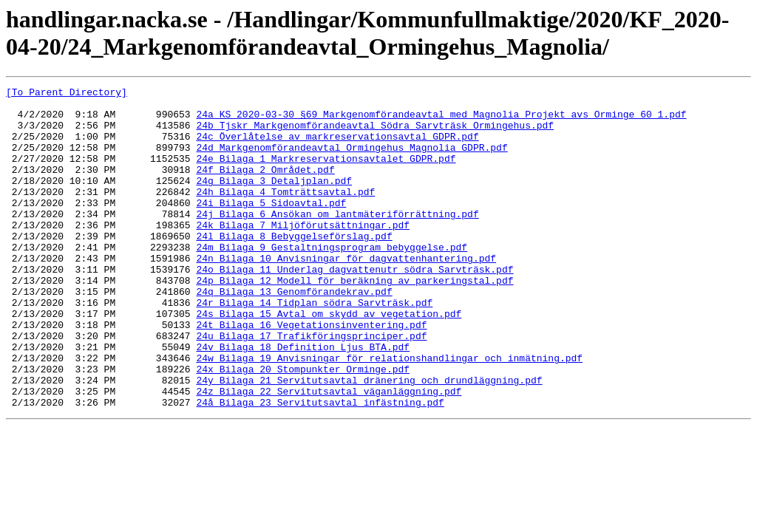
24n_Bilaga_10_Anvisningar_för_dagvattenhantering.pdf (346, 293)
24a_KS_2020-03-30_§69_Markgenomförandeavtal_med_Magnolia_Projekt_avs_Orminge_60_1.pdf (441, 120)
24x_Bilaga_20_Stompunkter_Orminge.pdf (303, 426)
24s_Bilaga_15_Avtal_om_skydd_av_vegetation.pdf (329, 360)
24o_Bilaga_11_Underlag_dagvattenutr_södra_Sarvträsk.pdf (354, 307)
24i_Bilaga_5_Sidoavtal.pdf (271, 227)
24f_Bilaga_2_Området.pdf (265, 187)
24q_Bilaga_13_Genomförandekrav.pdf (294, 333)
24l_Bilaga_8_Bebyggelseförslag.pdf (294, 267)
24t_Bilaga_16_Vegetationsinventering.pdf (311, 373)
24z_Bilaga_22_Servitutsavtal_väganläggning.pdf (329, 453)
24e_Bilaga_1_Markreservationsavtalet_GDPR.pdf (326, 174)
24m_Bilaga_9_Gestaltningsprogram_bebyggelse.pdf (332, 280)
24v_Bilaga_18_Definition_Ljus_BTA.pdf (303, 400)
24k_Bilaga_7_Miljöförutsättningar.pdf (303, 253)
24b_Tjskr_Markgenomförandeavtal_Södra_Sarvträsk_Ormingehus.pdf (375, 134)
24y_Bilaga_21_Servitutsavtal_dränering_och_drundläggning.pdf (369, 440)
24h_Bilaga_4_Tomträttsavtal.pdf (285, 214)
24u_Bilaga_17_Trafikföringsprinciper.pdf (311, 386)
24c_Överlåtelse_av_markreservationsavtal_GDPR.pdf (337, 147)
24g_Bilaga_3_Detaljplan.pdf (274, 200)
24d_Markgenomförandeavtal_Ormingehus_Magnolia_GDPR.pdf (352, 160)
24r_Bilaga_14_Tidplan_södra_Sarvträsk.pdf (314, 347)
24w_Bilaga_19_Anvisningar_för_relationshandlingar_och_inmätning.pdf (389, 413)
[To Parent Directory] (67, 94)
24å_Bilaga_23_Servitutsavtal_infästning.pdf (320, 466)
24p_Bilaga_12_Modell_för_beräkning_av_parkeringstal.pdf (354, 320)
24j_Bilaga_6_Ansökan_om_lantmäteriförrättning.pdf (337, 240)
